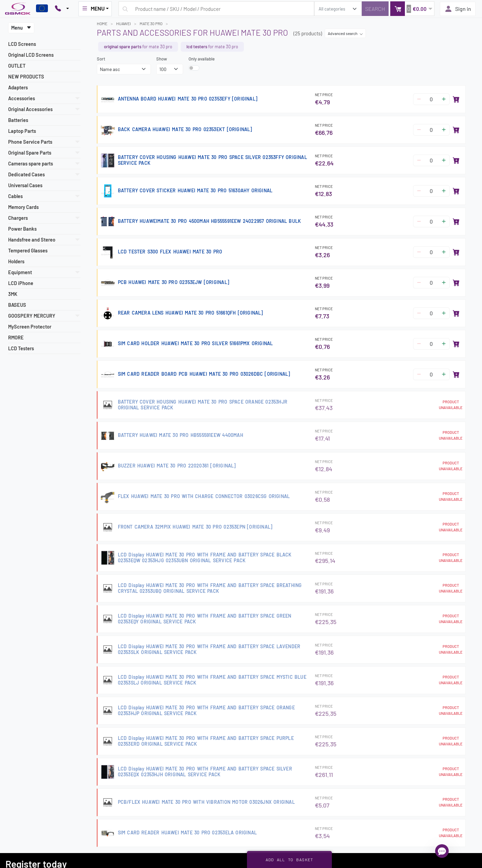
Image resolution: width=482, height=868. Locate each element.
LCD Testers (21, 348)
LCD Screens (22, 44)
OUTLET (17, 66)
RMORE (16, 338)
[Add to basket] (456, 99)
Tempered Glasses (28, 251)
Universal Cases (25, 185)
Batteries (18, 120)
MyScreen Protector (30, 327)
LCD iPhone (21, 283)
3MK (13, 294)
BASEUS (17, 305)
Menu (21, 28)
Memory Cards (23, 207)
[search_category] (338, 9)
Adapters (18, 87)
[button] (412, 9)
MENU (93, 8)
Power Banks (22, 229)
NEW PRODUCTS (26, 77)
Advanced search (345, 33)
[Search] (375, 9)
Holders (16, 261)
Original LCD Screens (31, 55)
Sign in (458, 9)
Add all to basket (290, 860)
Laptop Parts (22, 131)
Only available (202, 59)
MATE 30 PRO (151, 23)
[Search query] (216, 9)
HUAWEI (123, 23)
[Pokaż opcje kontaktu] (62, 9)
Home (102, 23)
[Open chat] (442, 851)
